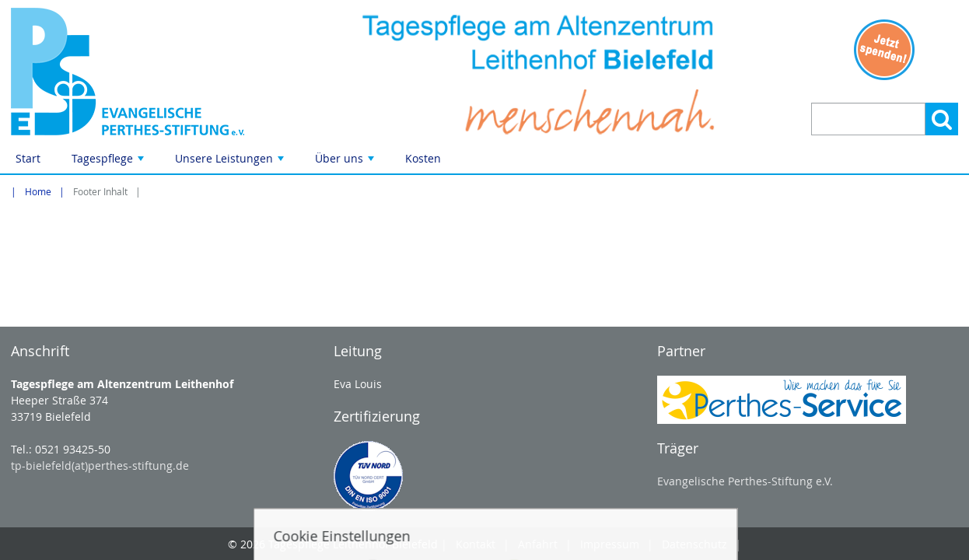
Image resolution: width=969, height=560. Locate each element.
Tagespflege (109, 162)
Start (28, 158)
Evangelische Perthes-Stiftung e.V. (745, 481)
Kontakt (476, 544)
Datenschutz (694, 544)
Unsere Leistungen (231, 162)
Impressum (610, 544)
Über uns (346, 162)
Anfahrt (538, 544)
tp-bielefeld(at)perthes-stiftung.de (100, 465)
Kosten (423, 158)
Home (38, 192)
